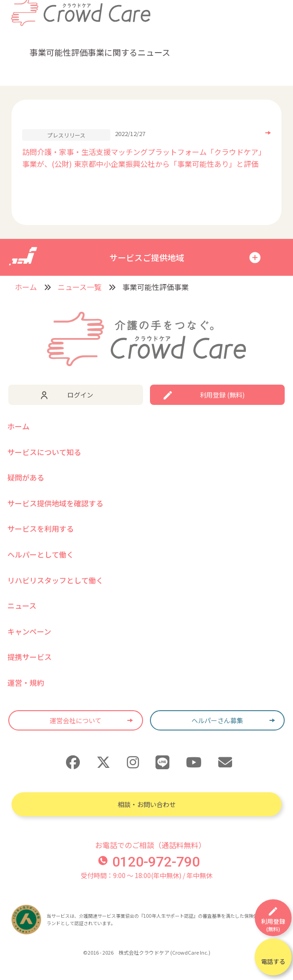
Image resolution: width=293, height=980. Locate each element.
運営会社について (76, 720)
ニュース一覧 (80, 287)
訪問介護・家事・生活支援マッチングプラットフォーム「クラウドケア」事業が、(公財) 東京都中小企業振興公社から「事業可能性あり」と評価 (144, 158)
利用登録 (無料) (222, 395)
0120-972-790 (149, 862)
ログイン (80, 395)
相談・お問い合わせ (147, 804)
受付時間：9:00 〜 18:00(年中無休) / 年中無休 (146, 875)
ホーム (26, 287)
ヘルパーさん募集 (217, 720)
